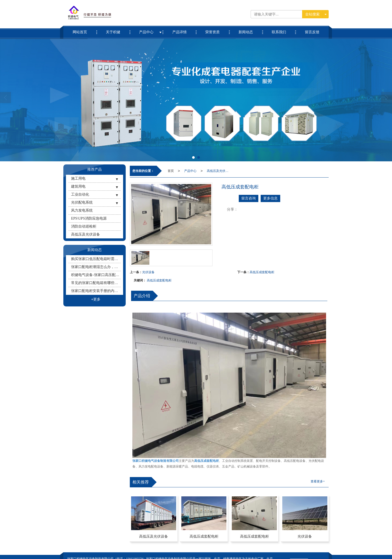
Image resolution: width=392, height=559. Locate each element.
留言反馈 (312, 30)
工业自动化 (80, 194)
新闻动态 (246, 30)
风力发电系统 (82, 210)
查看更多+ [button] (318, 481)
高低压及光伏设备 (219, 171)
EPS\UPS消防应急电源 (89, 218)
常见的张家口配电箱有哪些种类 (96, 283)
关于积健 (113, 30)
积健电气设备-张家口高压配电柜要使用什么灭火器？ (96, 275)
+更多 (96, 299)
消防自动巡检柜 (84, 226)
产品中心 (146, 30)
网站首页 (80, 30)
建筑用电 (78, 186)
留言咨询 (249, 198)
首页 (171, 171)
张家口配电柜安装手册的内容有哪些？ (96, 291)
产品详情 (179, 30)
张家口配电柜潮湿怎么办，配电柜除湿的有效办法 (96, 267)
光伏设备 (148, 272)
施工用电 (78, 178)
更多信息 (270, 198)
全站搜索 (312, 14)
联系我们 (279, 30)
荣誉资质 (213, 30)
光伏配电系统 (82, 202)
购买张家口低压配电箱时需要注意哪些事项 (96, 259)
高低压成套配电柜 (262, 272)
